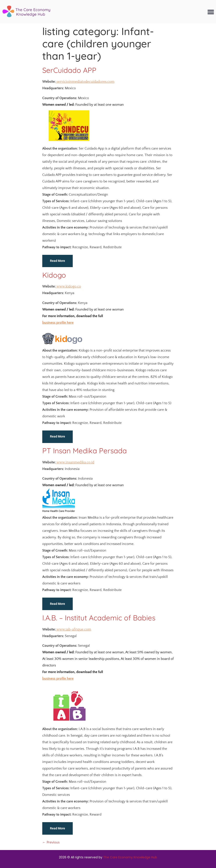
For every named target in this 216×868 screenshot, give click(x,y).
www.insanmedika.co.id (75, 462)
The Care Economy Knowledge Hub (130, 857)
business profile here (58, 323)
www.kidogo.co (68, 286)
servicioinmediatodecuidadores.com (85, 82)
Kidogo (54, 275)
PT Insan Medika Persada (85, 451)
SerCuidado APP (69, 70)
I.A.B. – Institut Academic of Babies (99, 618)
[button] (211, 12)
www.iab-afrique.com (73, 629)
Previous (51, 842)
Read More (58, 261)
